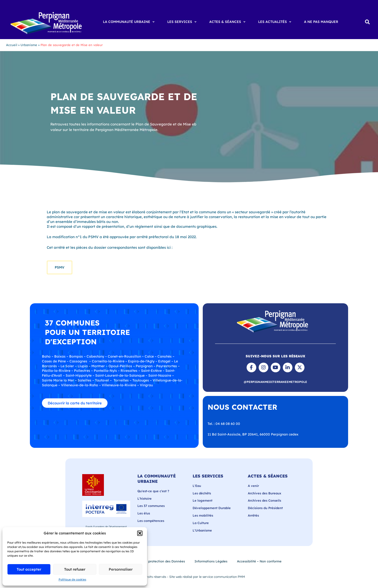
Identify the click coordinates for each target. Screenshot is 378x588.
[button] (140, 533)
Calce (149, 356)
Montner (98, 366)
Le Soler (67, 366)
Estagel (164, 361)
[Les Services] (182, 22)
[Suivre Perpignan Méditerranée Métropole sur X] (300, 367)
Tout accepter (29, 569)
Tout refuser (75, 569)
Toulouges (141, 380)
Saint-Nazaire (160, 375)
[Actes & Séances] (228, 22)
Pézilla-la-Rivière (56, 371)
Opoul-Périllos (120, 366)
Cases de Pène (54, 361)
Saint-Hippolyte (79, 375)
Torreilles (121, 380)
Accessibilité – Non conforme (259, 561)
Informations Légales (211, 561)
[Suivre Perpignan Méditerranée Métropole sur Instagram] (263, 367)
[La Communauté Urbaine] (129, 22)
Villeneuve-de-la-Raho (80, 385)
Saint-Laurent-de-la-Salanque (120, 375)
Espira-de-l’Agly (141, 361)
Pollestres (82, 371)
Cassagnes (78, 361)
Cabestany (95, 356)
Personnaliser (121, 569)
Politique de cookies (72, 579)
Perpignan (144, 366)
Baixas (60, 356)
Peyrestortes (167, 366)
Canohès (165, 356)
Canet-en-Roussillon (124, 356)
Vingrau (146, 385)
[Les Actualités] (275, 22)
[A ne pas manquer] (321, 22)
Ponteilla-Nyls (105, 371)
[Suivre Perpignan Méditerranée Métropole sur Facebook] (251, 367)
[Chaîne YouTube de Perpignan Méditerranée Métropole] (276, 367)
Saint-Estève (151, 371)
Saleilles (84, 380)
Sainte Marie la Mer (58, 380)
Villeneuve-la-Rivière (119, 385)
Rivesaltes (129, 371)
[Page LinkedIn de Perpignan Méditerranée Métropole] (288, 367)
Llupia (83, 366)
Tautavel (102, 380)
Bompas (76, 356)
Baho (46, 356)
